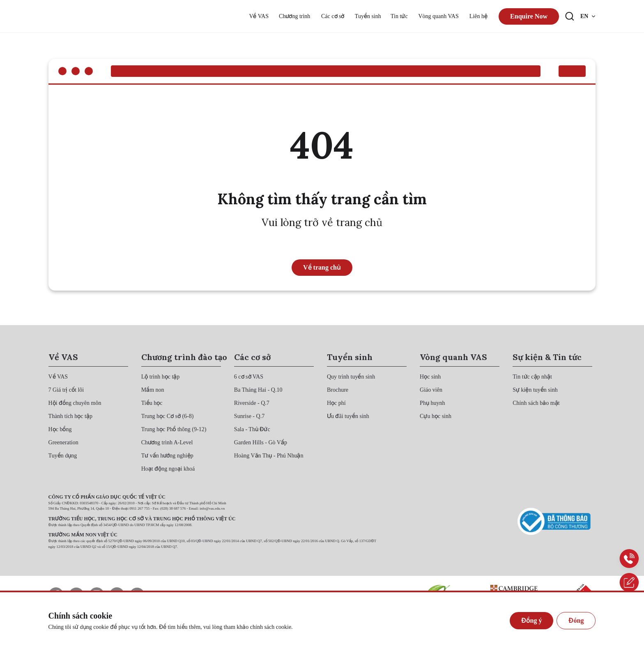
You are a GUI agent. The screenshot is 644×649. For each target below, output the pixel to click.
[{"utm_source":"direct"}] (75, 16)
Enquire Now (529, 16)
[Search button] (570, 16)
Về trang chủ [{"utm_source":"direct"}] (322, 267)
